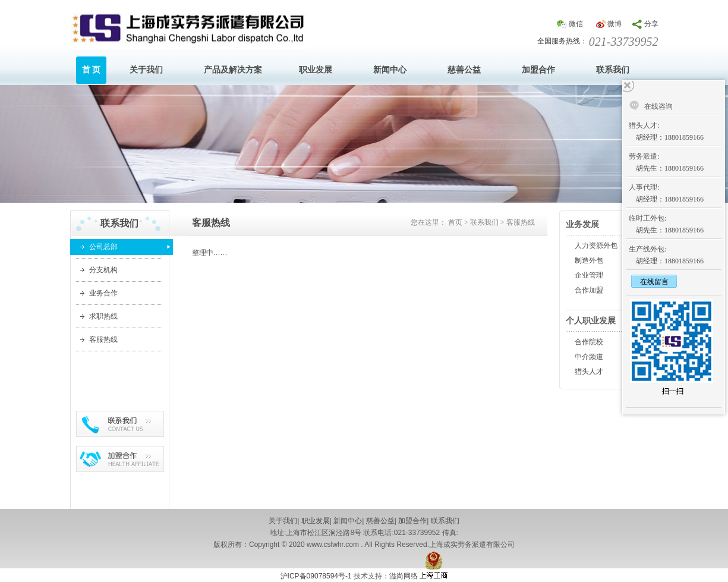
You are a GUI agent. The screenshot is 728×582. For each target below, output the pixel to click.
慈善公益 (380, 521)
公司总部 (103, 247)
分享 (651, 24)
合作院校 (589, 342)
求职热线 (103, 316)
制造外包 (589, 260)
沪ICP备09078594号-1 (316, 576)
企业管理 (589, 275)
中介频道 (589, 357)
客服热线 (103, 339)
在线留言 (654, 282)
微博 (614, 24)
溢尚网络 (404, 576)
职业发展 (316, 521)
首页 (455, 222)
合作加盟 (589, 290)
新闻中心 (348, 521)
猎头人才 (589, 372)
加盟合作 (412, 521)
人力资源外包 (596, 246)
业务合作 (103, 293)
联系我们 (484, 222)
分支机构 (103, 270)
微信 (576, 24)
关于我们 (283, 521)
